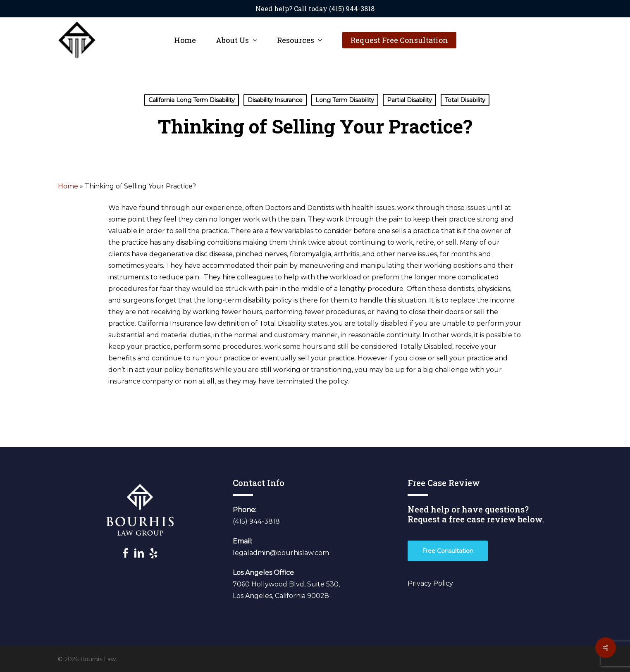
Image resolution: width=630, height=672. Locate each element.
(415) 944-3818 (256, 521)
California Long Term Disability (192, 100)
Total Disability (465, 100)
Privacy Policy (430, 583)
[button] (448, 551)
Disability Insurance (275, 100)
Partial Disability (409, 100)
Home (68, 186)
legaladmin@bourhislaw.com (281, 553)
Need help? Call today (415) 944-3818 (315, 8)
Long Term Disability (345, 100)
